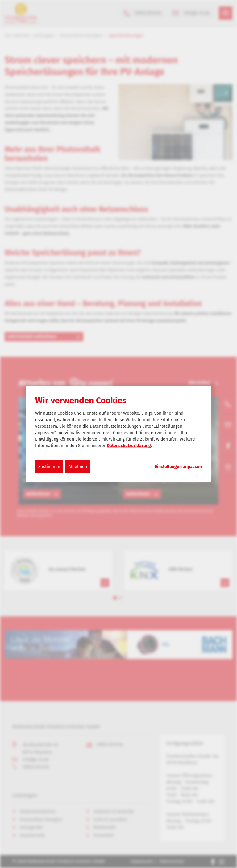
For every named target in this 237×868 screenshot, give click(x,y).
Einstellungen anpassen (178, 467)
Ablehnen (78, 467)
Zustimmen (49, 467)
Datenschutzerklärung (129, 446)
